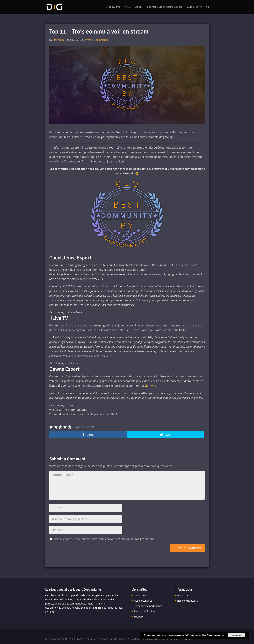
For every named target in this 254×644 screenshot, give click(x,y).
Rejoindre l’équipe (144, 611)
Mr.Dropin (153, 639)
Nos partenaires (143, 601)
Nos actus (183, 595)
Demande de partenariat (148, 606)
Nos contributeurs (187, 601)
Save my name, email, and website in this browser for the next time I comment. (104, 539)
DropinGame (113, 7)
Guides (139, 7)
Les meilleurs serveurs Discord (165, 7)
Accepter (237, 635)
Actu (128, 7)
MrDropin (58, 40)
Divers (88, 40)
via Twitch (151, 386)
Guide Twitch (195, 7)
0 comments (101, 40)
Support (139, 617)
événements (99, 599)
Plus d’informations (216, 635)
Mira (187, 639)
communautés (78, 604)
